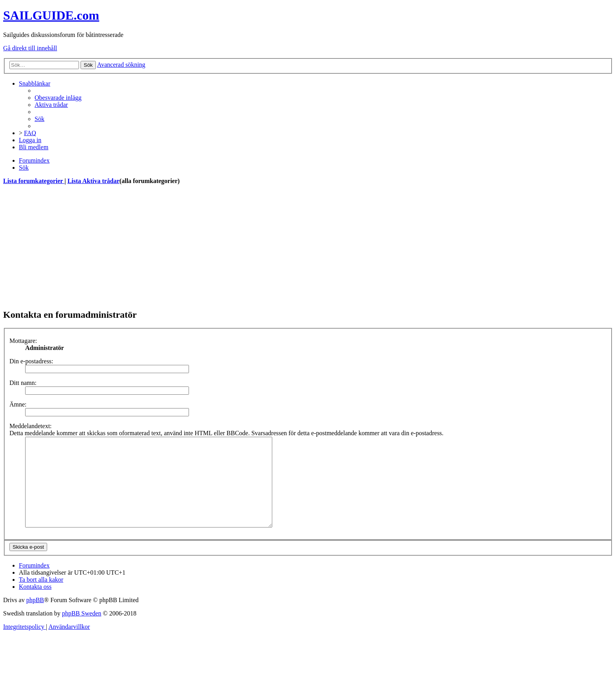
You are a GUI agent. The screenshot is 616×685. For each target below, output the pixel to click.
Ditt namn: (23, 383)
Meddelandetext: (31, 426)
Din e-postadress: (31, 361)
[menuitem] (58, 98)
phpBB (35, 618)
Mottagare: (23, 341)
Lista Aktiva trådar (93, 181)
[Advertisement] (239, 247)
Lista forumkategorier (34, 181)
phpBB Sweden (82, 631)
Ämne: (18, 404)
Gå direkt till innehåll (30, 48)
